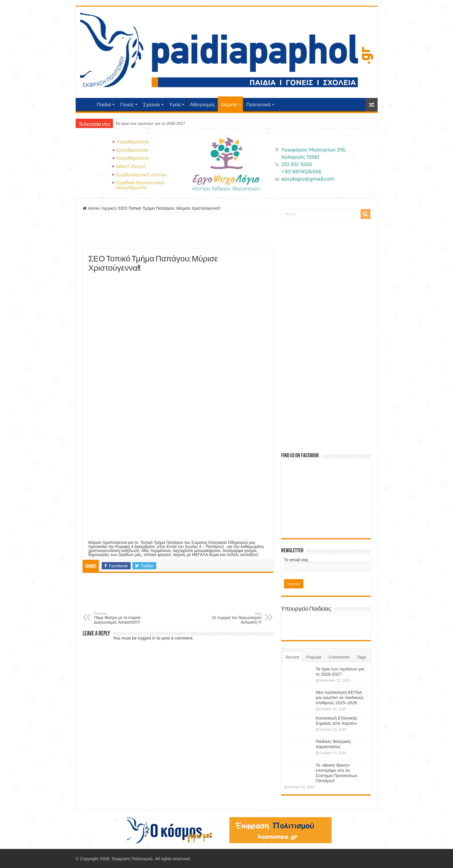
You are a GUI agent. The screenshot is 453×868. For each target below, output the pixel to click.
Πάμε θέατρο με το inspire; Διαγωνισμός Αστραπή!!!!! (124, 618)
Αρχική (86, 104)
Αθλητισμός (202, 105)
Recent (293, 657)
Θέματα (229, 105)
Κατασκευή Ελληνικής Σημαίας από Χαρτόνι (337, 721)
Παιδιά (104, 105)
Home (91, 208)
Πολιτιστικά (258, 105)
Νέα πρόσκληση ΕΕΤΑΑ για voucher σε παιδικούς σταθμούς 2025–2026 (340, 697)
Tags (361, 657)
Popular (314, 657)
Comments (339, 657)
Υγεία (175, 105)
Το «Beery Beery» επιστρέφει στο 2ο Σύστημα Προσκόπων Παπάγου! (337, 773)
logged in (147, 638)
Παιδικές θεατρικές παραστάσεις (334, 744)
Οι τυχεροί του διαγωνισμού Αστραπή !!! (232, 618)
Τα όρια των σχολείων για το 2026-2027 (150, 123)
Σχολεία (151, 105)
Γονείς (127, 105)
